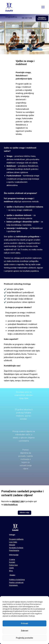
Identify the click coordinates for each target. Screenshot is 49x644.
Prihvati (25, 623)
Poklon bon (13, 565)
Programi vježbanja (16, 539)
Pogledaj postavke (24, 638)
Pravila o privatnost (16, 582)
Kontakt (12, 562)
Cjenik (11, 568)
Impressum (14, 585)
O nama (12, 559)
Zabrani (25, 631)
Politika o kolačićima (17, 580)
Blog (11, 571)
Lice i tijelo (13, 542)
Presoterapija (14, 550)
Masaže (12, 545)
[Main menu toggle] (43, 7)
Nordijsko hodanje (16, 548)
